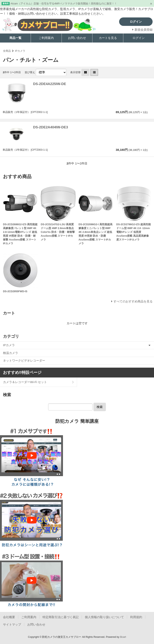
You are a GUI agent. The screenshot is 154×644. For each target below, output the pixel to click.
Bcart (123, 637)
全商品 (7, 51)
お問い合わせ (77, 38)
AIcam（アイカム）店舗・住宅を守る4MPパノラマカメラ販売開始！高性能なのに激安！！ (64, 4)
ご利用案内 (46, 38)
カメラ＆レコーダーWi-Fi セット (25, 382)
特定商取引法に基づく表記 (61, 617)
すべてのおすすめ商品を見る (133, 301)
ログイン (139, 38)
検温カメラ (11, 353)
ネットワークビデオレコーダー (24, 361)
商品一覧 (15, 38)
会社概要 (9, 617)
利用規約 (136, 617)
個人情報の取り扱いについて (104, 617)
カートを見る (108, 38)
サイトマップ (12, 624)
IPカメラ (20, 51)
